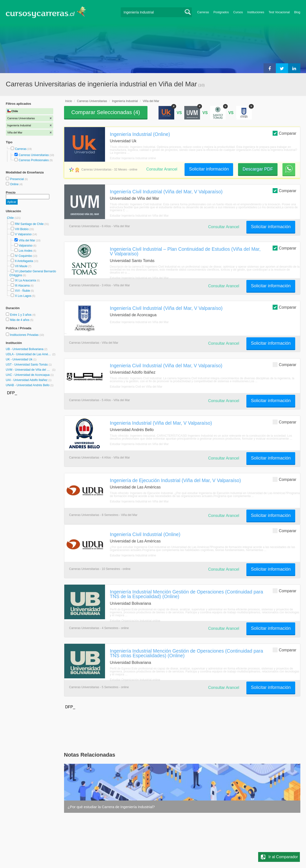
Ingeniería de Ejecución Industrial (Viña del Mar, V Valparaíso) (175, 480)
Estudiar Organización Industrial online (135, 621)
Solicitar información (209, 169)
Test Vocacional (279, 12)
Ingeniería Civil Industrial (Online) (145, 534)
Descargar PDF (258, 169)
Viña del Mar (27, 240)
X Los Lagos (23, 296)
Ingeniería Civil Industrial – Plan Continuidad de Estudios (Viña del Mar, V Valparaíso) (185, 251)
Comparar (284, 133)
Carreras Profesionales (34, 160)
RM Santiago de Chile (29, 224)
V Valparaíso (23, 234)
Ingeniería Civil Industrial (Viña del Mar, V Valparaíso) (166, 192)
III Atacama (22, 286)
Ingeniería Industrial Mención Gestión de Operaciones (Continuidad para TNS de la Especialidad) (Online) (187, 594)
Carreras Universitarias (34, 155)
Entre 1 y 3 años (21, 315)
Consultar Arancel (162, 169)
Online (15, 184)
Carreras (203, 12)
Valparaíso (26, 246)
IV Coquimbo (23, 256)
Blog (297, 12)
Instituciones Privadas (27, 335)
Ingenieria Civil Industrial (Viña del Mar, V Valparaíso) (166, 366)
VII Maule (21, 266)
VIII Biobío (22, 229)
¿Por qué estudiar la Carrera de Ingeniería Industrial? (111, 807)
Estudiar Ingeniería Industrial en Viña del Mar (139, 216)
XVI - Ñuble (22, 291)
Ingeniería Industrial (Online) (140, 134)
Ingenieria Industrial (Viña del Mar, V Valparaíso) (161, 423)
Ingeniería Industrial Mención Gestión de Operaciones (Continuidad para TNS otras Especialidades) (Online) (187, 653)
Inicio (69, 101)
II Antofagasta (24, 261)
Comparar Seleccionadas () (106, 112)
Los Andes (26, 251)
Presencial (17, 179)
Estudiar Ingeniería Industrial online (133, 158)
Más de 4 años (20, 320)
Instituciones (256, 12)
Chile (11, 218)
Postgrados (221, 12)
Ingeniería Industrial (125, 101)
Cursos (238, 12)
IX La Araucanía (25, 280)
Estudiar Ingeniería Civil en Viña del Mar (136, 387)
